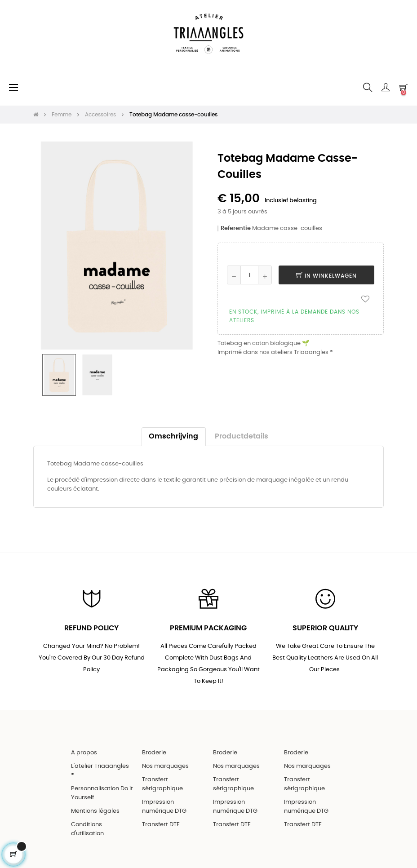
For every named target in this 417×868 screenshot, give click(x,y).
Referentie (236, 228)
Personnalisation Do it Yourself (102, 793)
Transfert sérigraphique (162, 784)
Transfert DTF (161, 825)
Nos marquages (165, 766)
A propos (84, 753)
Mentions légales (95, 811)
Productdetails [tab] (242, 436)
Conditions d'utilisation (87, 829)
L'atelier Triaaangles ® (100, 771)
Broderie (154, 753)
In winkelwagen (326, 276)
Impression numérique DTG (164, 807)
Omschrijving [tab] (173, 436)
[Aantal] (249, 275)
